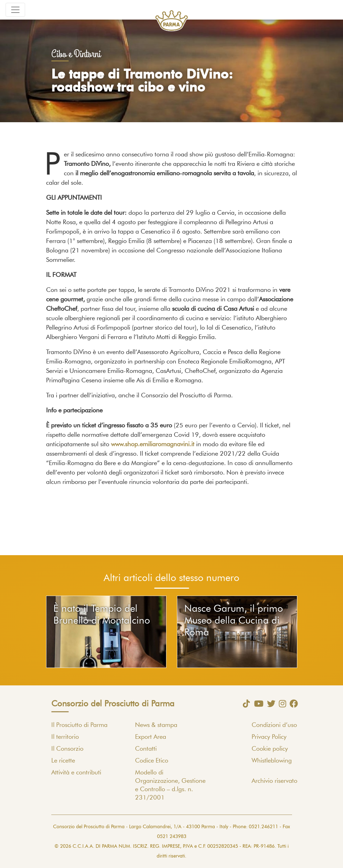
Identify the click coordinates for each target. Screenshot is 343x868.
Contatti (146, 749)
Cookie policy (270, 749)
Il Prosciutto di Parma (79, 725)
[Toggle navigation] (15, 10)
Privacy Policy (269, 737)
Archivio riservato (274, 781)
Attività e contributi (76, 773)
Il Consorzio (67, 749)
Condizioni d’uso (274, 725)
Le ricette (63, 761)
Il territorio (65, 737)
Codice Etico (152, 761)
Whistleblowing (272, 761)
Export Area (151, 737)
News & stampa (156, 725)
